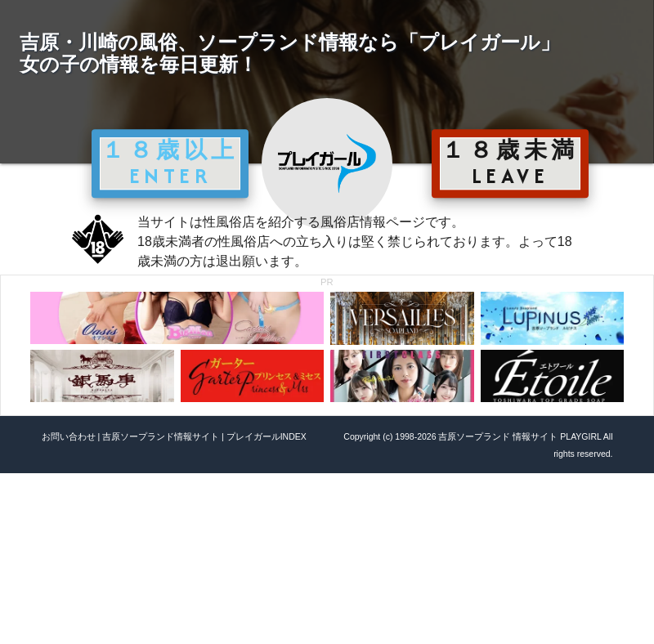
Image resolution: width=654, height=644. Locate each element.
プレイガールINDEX (267, 436)
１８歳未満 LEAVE (510, 163)
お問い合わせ (69, 436)
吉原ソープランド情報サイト (161, 436)
